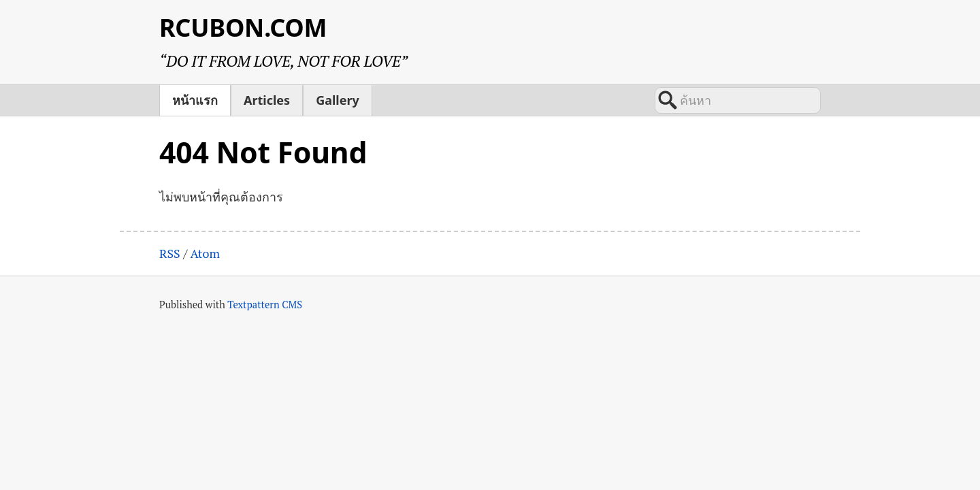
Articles (267, 100)
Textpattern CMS (265, 305)
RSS (170, 253)
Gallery (338, 100)
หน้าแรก (195, 100)
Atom (205, 253)
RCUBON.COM (243, 28)
